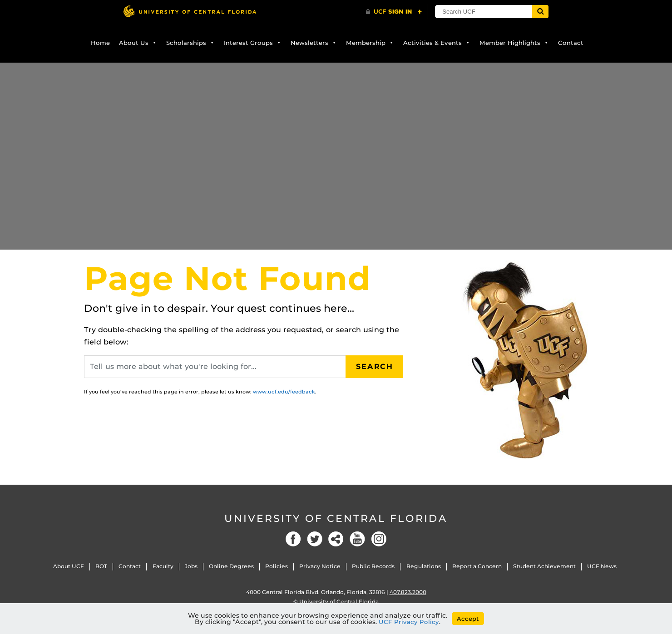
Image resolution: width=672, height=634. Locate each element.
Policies (277, 566)
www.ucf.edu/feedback (284, 392)
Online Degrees (231, 566)
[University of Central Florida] (190, 11)
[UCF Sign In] (394, 12)
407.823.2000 (408, 592)
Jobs (191, 566)
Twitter (315, 539)
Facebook (293, 539)
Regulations (424, 566)
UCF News (602, 566)
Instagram (379, 539)
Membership (370, 43)
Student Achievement (544, 566)
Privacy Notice (320, 566)
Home (100, 43)
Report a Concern (477, 566)
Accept (468, 619)
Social (336, 539)
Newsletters (314, 43)
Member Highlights (514, 43)
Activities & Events (437, 43)
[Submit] (541, 12)
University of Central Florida (336, 519)
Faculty (163, 566)
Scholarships (190, 43)
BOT (101, 566)
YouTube (357, 539)
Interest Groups (253, 43)
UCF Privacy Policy (409, 622)
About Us (138, 43)
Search (375, 366)
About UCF (69, 566)
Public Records (373, 566)
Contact (571, 43)
